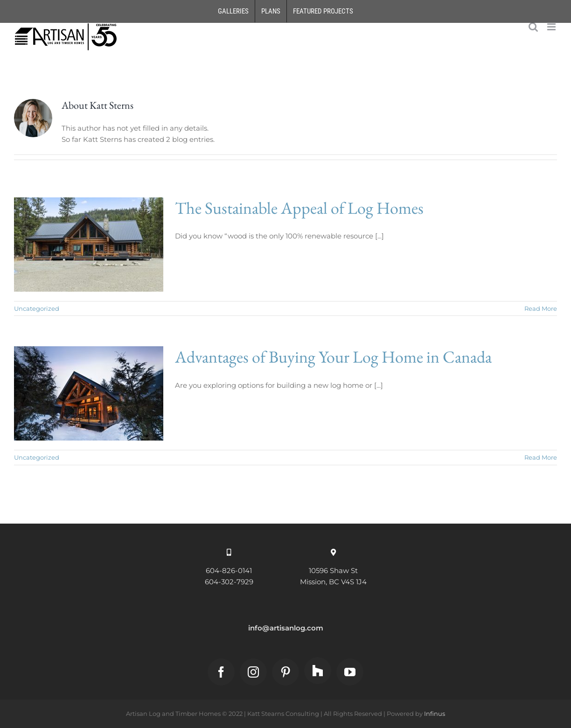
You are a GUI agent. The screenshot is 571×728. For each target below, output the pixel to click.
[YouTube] (350, 672)
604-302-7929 (229, 582)
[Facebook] (221, 672)
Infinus (435, 714)
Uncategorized (37, 308)
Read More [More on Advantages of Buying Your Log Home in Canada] (541, 457)
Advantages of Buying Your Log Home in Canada (333, 357)
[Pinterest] (285, 672)
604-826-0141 (229, 570)
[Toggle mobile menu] (552, 27)
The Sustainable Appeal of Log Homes (299, 208)
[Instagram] (253, 672)
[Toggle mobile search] (533, 27)
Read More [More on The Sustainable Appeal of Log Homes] (541, 308)
